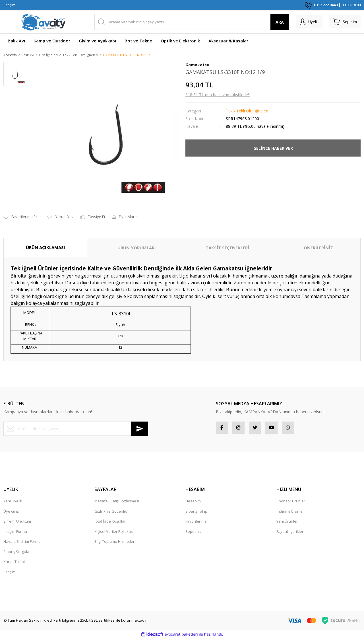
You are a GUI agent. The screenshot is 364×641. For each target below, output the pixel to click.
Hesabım (193, 504)
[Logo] (43, 22)
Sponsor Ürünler (291, 504)
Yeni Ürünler (287, 524)
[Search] (188, 22)
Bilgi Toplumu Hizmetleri (115, 544)
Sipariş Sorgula (16, 554)
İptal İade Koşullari (110, 524)
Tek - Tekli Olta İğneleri (247, 111)
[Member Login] (303, 22)
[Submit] (140, 429)
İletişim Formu (15, 534)
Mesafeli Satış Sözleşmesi (117, 504)
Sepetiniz (194, 534)
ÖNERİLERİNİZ (318, 248)
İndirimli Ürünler (290, 513)
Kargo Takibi (14, 564)
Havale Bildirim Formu (22, 544)
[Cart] (343, 22)
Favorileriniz (196, 524)
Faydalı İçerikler (290, 534)
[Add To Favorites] (22, 217)
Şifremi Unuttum (17, 524)
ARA (272, 22)
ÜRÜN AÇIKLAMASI (45, 248)
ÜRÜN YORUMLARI (137, 248)
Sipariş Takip (196, 513)
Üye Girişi (12, 513)
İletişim (9, 5)
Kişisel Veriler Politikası (114, 534)
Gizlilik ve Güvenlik (111, 513)
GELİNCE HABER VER (273, 148)
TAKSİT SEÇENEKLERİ (227, 248)
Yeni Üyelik (13, 504)
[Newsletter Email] (76, 429)
